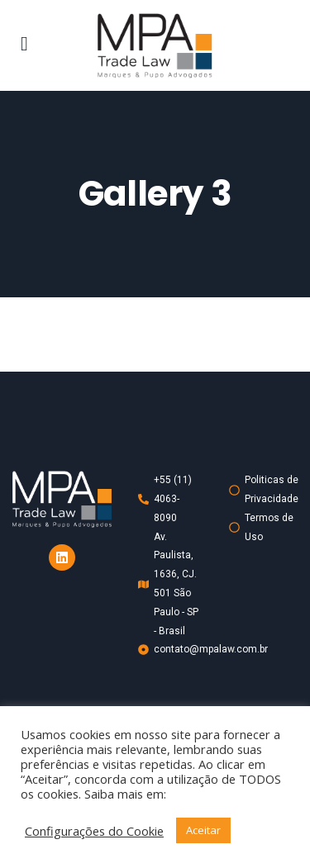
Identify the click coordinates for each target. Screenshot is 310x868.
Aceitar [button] (203, 830)
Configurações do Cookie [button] (94, 831)
